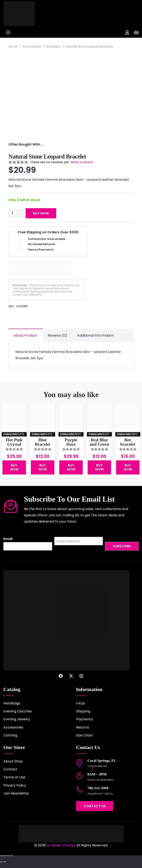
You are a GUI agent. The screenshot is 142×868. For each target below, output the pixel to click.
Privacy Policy (15, 785)
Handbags (12, 703)
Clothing (10, 735)
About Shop (13, 761)
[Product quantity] (16, 213)
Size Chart (85, 735)
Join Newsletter (16, 793)
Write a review (82, 162)
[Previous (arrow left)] (1, 862)
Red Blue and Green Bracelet (100, 444)
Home (13, 46)
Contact (10, 769)
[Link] (127, 32)
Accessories (32, 46)
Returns (83, 727)
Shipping (83, 711)
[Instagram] (81, 676)
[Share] (8, 856)
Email (8, 539)
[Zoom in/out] (1, 856)
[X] (71, 676)
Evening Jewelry (17, 719)
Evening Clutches (18, 711)
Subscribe (122, 546)
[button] (35, 32)
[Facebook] (61, 676)
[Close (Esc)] (11, 856)
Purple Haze (71, 442)
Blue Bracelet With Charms (43, 446)
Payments (85, 719)
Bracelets (53, 46)
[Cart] (136, 32)
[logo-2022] (29, 14)
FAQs (80, 703)
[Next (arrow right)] (5, 862)
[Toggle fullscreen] (5, 856)
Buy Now (41, 213)
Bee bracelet (128, 442)
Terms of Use (14, 777)
